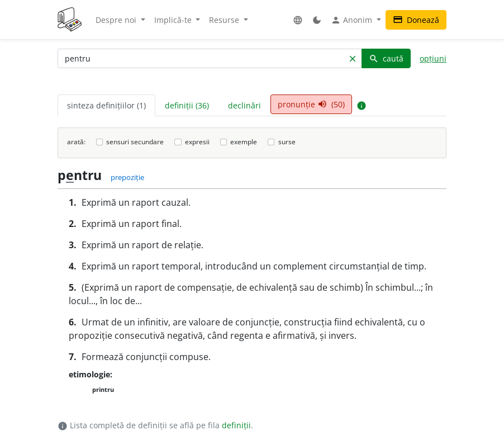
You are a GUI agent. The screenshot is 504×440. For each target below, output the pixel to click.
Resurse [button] (225, 20)
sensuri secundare (135, 142)
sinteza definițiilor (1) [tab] (106, 105)
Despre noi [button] (117, 20)
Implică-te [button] (174, 20)
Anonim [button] (353, 20)
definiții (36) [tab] (187, 105)
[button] (298, 20)
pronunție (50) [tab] (311, 104)
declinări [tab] (244, 105)
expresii (197, 142)
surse (287, 142)
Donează (416, 20)
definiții (236, 425)
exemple (244, 142)
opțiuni (433, 58)
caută (386, 58)
